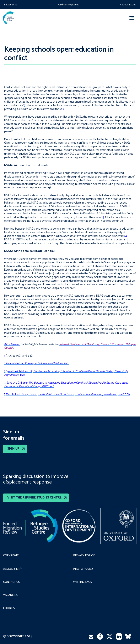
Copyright (11, 556)
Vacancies (10, 595)
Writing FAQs (83, 582)
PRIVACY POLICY (84, 556)
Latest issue (11, 5)
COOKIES (9, 608)
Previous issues (128, 5)
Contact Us (11, 582)
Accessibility (13, 569)
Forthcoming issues (68, 5)
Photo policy (83, 569)
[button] (134, 18)
